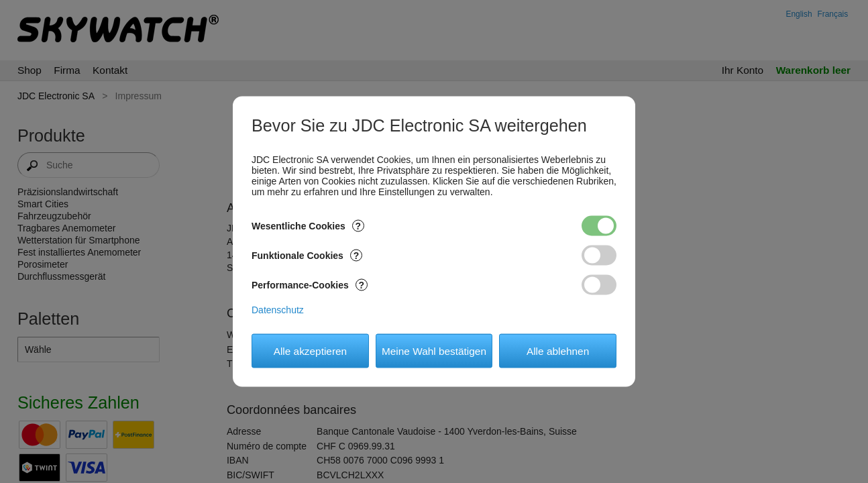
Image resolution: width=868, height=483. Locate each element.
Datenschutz (278, 310)
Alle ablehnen (558, 351)
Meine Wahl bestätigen (434, 351)
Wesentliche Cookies (308, 226)
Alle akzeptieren (311, 351)
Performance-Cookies (310, 285)
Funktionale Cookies (307, 256)
